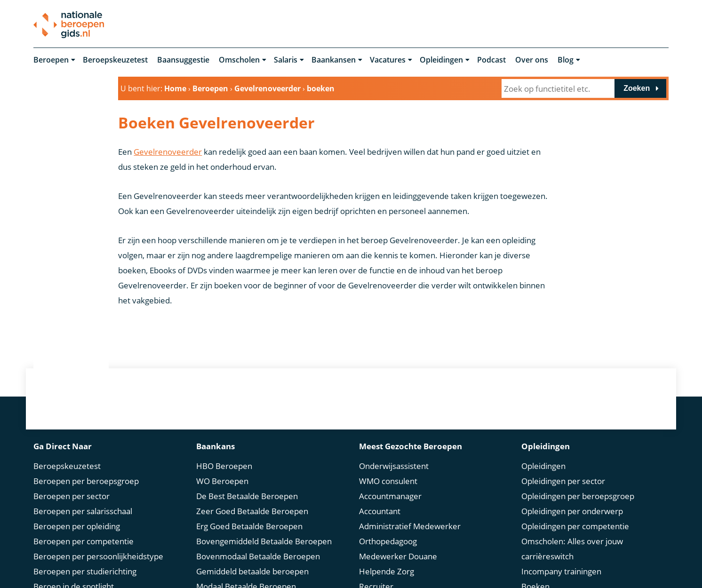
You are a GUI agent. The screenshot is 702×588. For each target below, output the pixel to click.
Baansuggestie (183, 60)
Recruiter (376, 573)
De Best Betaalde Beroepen (247, 483)
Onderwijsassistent (394, 453)
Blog (566, 60)
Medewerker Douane (398, 543)
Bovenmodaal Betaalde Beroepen (258, 543)
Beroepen (51, 60)
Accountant (380, 498)
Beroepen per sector (72, 483)
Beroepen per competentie (84, 528)
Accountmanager (390, 483)
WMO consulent (388, 468)
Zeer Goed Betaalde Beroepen (252, 498)
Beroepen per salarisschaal (83, 498)
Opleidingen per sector (563, 468)
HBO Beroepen (224, 453)
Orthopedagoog (388, 528)
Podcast (491, 60)
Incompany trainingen (561, 558)
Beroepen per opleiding (77, 513)
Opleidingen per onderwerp (572, 498)
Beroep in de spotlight (74, 573)
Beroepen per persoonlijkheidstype (98, 543)
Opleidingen (441, 60)
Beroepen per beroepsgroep (86, 468)
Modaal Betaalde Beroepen (246, 573)
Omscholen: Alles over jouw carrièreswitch (572, 536)
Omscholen (239, 60)
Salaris (286, 60)
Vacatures (388, 60)
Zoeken (637, 89)
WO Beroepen (222, 468)
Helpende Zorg (387, 558)
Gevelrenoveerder (168, 152)
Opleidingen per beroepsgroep (578, 483)
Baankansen (334, 60)
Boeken (535, 573)
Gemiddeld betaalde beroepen (252, 558)
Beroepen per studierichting (85, 558)
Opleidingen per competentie (575, 513)
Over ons (532, 60)
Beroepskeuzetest (115, 60)
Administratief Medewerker (410, 513)
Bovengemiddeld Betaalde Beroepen (264, 528)
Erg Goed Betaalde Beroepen (249, 513)
